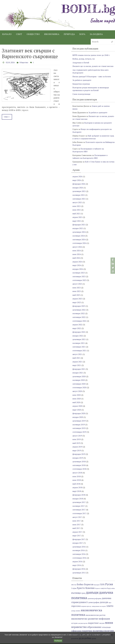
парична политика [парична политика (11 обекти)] (93, 622)
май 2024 (76, 254)
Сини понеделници (81, 93)
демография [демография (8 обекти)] (94, 593)
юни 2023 (77, 287)
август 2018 (77, 465)
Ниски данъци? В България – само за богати (92, 76)
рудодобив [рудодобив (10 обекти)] (85, 629)
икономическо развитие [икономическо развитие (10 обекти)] (85, 609)
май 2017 (76, 520)
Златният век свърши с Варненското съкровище (30, 53)
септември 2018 (79, 462)
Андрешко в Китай (81, 62)
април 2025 (77, 214)
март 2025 (77, 218)
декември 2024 (79, 229)
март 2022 (77, 323)
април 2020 (77, 400)
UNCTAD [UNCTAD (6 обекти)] (74, 576)
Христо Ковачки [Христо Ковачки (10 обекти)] (86, 579)
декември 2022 (79, 305)
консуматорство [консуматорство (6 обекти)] (83, 614)
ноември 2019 (79, 418)
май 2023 (76, 291)
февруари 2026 (79, 182)
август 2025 (77, 200)
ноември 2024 (79, 233)
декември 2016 (79, 538)
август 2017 (77, 509)
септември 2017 (79, 505)
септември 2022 (79, 316)
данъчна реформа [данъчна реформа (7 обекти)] (94, 589)
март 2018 (77, 483)
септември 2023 (79, 276)
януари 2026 (78, 185)
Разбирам (58, 641)
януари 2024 (78, 265)
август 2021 (77, 349)
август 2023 (77, 280)
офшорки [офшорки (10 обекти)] (76, 622)
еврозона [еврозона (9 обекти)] (76, 597)
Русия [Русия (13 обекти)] (109, 575)
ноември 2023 (79, 269)
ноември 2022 (79, 309)
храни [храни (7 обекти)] (94, 629)
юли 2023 (77, 283)
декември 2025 (79, 189)
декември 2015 (79, 563)
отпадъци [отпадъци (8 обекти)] (106, 618)
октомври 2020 (79, 378)
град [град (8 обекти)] (83, 584)
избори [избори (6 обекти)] (73, 602)
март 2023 (77, 298)
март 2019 (77, 443)
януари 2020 (78, 411)
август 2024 (77, 243)
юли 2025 (77, 203)
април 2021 (77, 356)
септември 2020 (79, 382)
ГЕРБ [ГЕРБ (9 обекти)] (102, 575)
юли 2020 (77, 389)
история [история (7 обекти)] (74, 614)
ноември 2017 (79, 498)
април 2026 (77, 174)
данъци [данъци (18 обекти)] (92, 583)
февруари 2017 (79, 531)
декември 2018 (79, 454)
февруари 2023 (79, 302)
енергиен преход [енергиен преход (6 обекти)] (86, 597)
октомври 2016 (79, 545)
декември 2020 (79, 371)
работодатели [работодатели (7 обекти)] (90, 626)
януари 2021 (78, 367)
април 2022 (77, 320)
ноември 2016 (79, 542)
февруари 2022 (79, 327)
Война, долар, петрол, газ (84, 59)
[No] (112, 638)
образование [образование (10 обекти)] (94, 618)
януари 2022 (78, 331)
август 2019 (77, 429)
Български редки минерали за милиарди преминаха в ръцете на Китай (91, 88)
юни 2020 (77, 393)
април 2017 (77, 523)
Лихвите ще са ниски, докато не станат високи (93, 66)
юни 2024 (77, 251)
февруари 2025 (79, 222)
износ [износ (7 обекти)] (78, 602)
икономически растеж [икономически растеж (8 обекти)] (96, 606)
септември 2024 (79, 240)
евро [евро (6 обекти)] (110, 593)
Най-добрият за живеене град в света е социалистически (93, 136)
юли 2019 (77, 433)
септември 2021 (79, 345)
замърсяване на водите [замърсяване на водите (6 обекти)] (99, 597)
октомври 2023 (79, 273)
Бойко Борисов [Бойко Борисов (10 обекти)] (85, 575)
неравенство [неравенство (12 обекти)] (79, 618)
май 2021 (76, 353)
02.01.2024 (11, 62)
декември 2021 (79, 334)
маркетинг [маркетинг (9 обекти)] (93, 614)
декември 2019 (79, 414)
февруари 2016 (79, 560)
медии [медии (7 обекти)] (102, 614)
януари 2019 (78, 451)
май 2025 (76, 211)
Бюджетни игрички (81, 83)
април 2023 (77, 294)
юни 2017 (77, 516)
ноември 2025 (79, 193)
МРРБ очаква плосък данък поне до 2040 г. (92, 55)
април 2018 (77, 480)
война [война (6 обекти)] (113, 579)
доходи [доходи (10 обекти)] (104, 593)
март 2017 (77, 527)
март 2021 (77, 360)
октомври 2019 (79, 422)
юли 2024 (77, 247)
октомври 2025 (79, 196)
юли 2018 (77, 469)
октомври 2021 (79, 342)
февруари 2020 (79, 407)
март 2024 (77, 262)
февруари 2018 (79, 487)
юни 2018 (77, 473)
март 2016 (77, 556)
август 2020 (77, 385)
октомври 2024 (79, 236)
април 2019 (77, 440)
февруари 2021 (79, 363)
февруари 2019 (79, 447)
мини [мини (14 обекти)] (109, 613)
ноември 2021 (79, 338)
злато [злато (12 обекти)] (110, 597)
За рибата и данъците (82, 80)
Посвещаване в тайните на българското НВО (90, 155)
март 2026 (77, 178)
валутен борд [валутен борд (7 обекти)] (106, 579)
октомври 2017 (79, 502)
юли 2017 (77, 513)
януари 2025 (78, 225)
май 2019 (76, 436)
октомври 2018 (79, 458)
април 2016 (77, 553)
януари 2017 (78, 534)
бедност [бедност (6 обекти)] (98, 579)
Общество (25, 62)
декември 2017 (79, 494)
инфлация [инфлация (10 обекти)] (104, 609)
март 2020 (77, 403)
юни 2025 (77, 207)
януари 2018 (78, 491)
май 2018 (76, 476)
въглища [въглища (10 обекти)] (76, 584)
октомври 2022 (79, 313)
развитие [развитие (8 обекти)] (100, 625)
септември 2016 (79, 549)
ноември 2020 (79, 374)
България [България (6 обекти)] (97, 576)
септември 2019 (79, 425)
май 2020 (76, 396)
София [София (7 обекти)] (74, 579)
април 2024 (77, 258)
